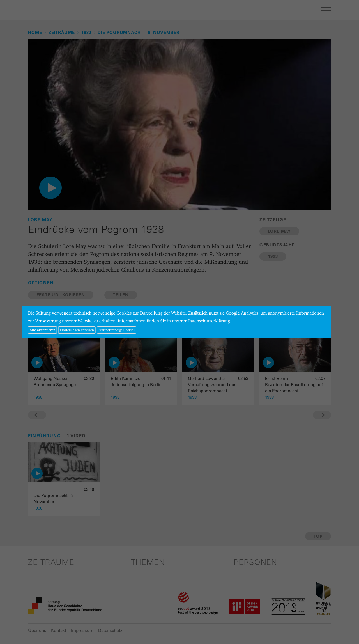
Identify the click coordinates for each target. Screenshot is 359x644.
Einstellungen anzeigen (77, 330)
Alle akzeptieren (42, 330)
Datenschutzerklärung (209, 321)
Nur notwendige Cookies (117, 330)
